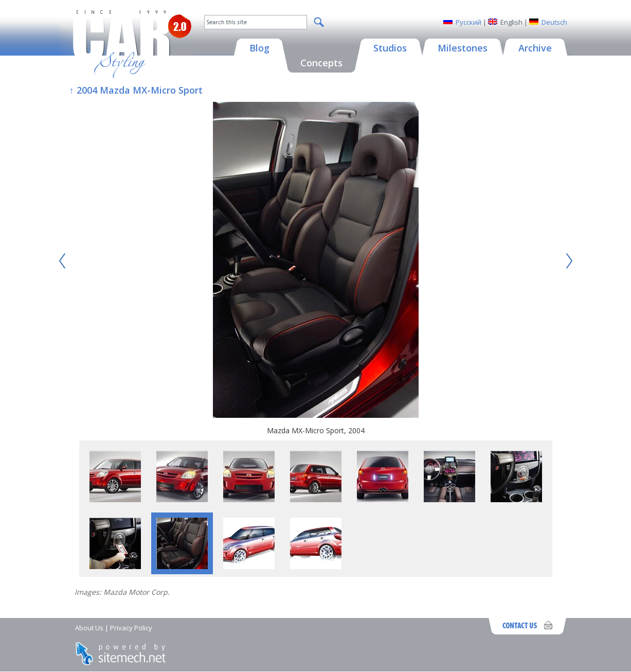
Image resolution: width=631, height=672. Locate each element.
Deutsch (554, 22)
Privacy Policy (131, 628)
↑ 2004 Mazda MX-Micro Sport (136, 90)
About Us (89, 628)
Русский (468, 22)
